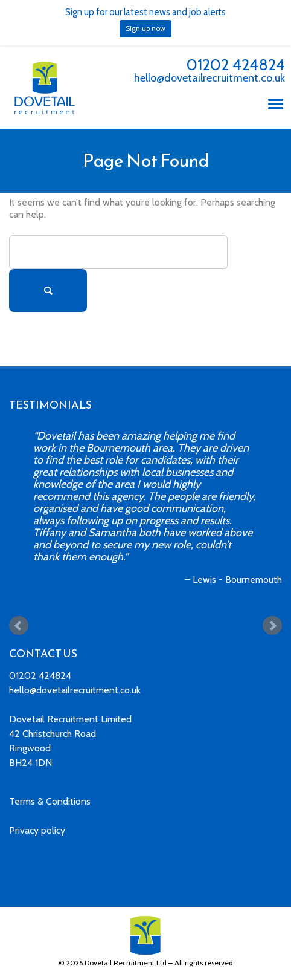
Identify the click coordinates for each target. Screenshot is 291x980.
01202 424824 (236, 65)
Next (272, 626)
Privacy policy (37, 830)
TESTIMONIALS (50, 405)
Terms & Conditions (50, 801)
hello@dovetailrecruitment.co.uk (209, 78)
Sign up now (145, 28)
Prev (19, 626)
